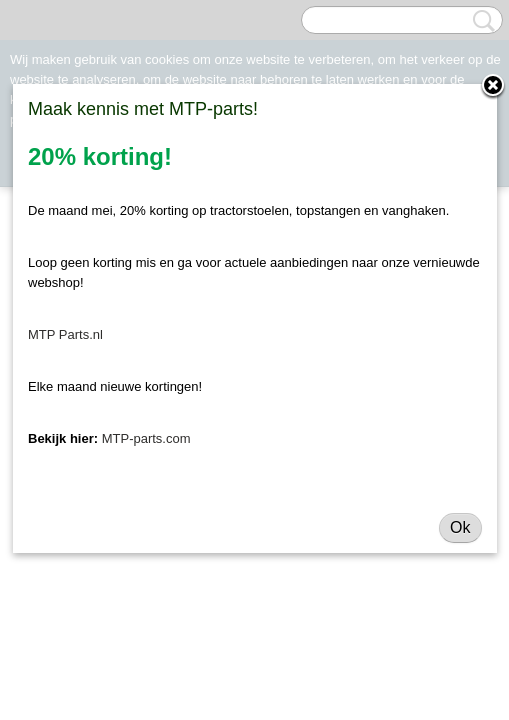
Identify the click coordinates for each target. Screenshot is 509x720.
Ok (460, 527)
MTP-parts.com (146, 438)
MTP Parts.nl (65, 334)
